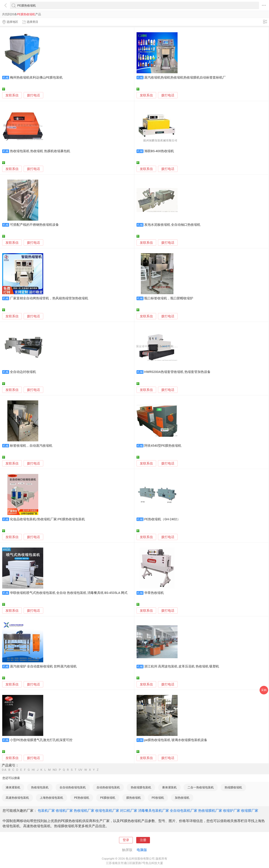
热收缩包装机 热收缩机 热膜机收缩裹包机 (40, 151)
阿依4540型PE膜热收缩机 (163, 446)
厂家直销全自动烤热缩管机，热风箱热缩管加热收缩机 (49, 298)
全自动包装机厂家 (184, 811)
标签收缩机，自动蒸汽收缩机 (31, 446)
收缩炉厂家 (232, 811)
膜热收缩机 (134, 798)
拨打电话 (33, 95)
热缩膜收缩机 (233, 787)
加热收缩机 (182, 798)
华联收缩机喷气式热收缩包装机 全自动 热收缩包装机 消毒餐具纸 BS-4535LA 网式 (69, 593)
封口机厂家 (129, 811)
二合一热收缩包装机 (201, 787)
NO (55, 770)
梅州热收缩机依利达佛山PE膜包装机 (36, 78)
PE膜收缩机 (108, 798)
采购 (264, 690)
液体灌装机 (13, 787)
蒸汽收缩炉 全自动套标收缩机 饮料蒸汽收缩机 (43, 666)
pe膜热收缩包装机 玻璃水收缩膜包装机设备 (176, 740)
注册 (143, 840)
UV (80, 770)
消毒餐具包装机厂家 (154, 811)
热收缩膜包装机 (141, 787)
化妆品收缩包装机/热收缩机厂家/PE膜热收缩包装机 (47, 519)
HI (33, 770)
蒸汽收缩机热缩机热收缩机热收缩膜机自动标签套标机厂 (185, 78)
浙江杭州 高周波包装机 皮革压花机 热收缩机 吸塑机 (182, 666)
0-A (4, 770)
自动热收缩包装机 (108, 787)
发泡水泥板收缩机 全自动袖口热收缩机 (172, 225)
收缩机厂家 (64, 811)
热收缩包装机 (40, 787)
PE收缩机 (158, 798)
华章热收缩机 (154, 593)
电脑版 (142, 850)
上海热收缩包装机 (51, 798)
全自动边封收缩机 (23, 372)
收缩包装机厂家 (107, 811)
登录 (126, 840)
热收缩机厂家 (84, 811)
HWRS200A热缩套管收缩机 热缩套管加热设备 (177, 372)
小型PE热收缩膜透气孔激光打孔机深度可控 (41, 740)
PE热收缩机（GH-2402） (162, 519)
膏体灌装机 (169, 787)
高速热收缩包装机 (17, 798)
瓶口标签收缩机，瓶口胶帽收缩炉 (169, 298)
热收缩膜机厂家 (210, 811)
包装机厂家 (46, 811)
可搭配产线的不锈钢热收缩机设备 (34, 225)
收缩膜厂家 (250, 811)
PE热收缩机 (82, 798)
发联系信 (12, 95)
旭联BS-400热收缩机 (159, 151)
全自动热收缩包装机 (73, 787)
